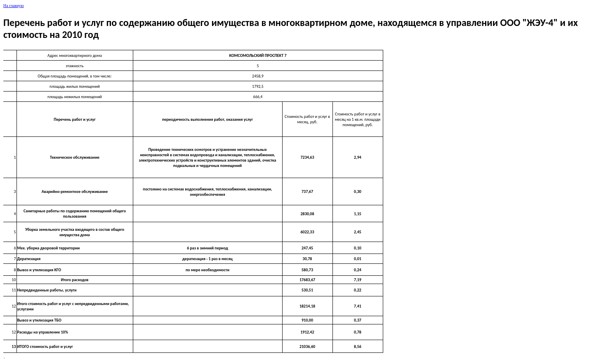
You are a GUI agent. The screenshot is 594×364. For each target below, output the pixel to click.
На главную (14, 6)
